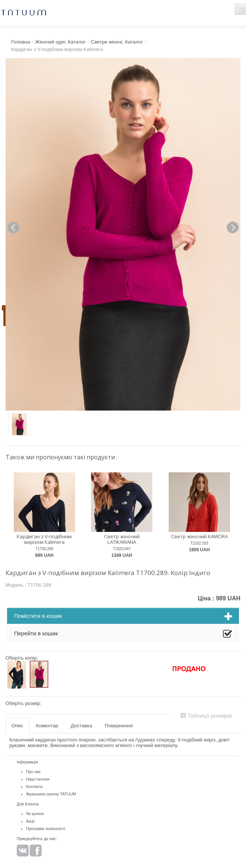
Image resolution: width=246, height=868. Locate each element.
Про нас (33, 772)
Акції (30, 821)
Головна (21, 42)
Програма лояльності (46, 829)
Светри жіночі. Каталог (117, 42)
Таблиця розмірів (206, 716)
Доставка (82, 726)
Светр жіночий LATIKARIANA (122, 539)
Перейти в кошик (123, 634)
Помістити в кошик (123, 617)
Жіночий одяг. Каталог (60, 42)
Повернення (119, 726)
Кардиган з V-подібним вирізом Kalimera (44, 539)
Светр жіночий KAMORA (199, 536)
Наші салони (38, 779)
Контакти (34, 786)
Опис (17, 726)
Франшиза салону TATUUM (51, 794)
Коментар (47, 726)
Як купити (35, 814)
